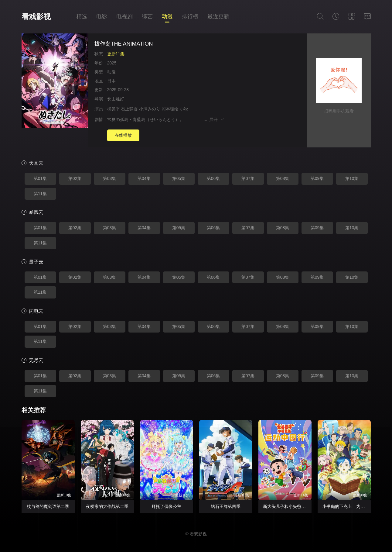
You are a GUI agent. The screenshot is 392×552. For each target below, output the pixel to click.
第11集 (40, 194)
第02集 (75, 178)
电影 (102, 16)
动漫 (167, 16)
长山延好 (116, 99)
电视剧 (124, 16)
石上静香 (129, 109)
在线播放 (123, 135)
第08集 (283, 178)
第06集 (213, 178)
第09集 (317, 178)
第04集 (144, 178)
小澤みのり (150, 109)
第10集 (352, 178)
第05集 (179, 178)
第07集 (248, 178)
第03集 (110, 178)
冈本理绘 (170, 109)
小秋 (184, 109)
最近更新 (218, 16)
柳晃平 (114, 109)
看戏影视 (36, 17)
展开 (217, 119)
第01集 (40, 178)
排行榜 (190, 16)
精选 (82, 16)
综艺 (147, 16)
